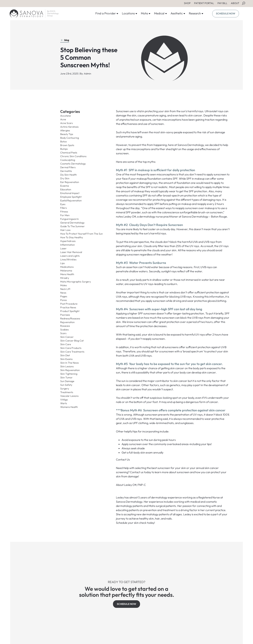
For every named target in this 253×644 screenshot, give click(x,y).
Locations (130, 13)
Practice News (68, 307)
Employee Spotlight (71, 197)
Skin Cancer (67, 337)
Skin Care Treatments (72, 352)
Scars (63, 333)
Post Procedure (69, 304)
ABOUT (235, 3)
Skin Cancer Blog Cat (72, 341)
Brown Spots (67, 145)
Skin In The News (69, 363)
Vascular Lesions (69, 396)
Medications (67, 267)
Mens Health (67, 274)
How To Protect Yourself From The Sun (82, 234)
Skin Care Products (71, 348)
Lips (62, 263)
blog (65, 40)
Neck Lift (65, 289)
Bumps (64, 149)
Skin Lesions (67, 366)
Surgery (65, 389)
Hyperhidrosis (68, 241)
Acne (63, 119)
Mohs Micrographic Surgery (76, 282)
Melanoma (66, 271)
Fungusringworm (69, 219)
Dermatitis (66, 171)
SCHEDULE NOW (226, 14)
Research (196, 13)
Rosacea (65, 326)
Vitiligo (64, 400)
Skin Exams (66, 359)
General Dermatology (72, 223)
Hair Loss (65, 230)
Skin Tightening (69, 374)
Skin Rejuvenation (70, 370)
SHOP (187, 3)
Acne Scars (67, 123)
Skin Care (66, 344)
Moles (64, 285)
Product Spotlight (70, 311)
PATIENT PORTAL (204, 3)
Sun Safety (66, 385)
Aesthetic (178, 13)
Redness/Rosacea (70, 318)
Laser (63, 248)
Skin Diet (65, 355)
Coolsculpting (68, 160)
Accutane (66, 116)
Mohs (146, 13)
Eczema (65, 186)
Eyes (63, 204)
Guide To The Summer (72, 226)
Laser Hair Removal (71, 252)
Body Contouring (70, 138)
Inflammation (68, 245)
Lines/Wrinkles (68, 259)
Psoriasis (65, 315)
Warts (64, 403)
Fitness (64, 212)
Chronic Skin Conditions (73, 156)
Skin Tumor (66, 377)
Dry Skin (65, 178)
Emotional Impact (70, 193)
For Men (65, 215)
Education (66, 189)
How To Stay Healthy (72, 237)
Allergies (65, 130)
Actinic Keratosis (69, 127)
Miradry (65, 278)
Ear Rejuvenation (70, 182)
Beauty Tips (67, 134)
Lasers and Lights (70, 256)
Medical (161, 13)
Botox (64, 142)
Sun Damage (67, 381)
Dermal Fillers (68, 167)
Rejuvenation (67, 322)
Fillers (64, 208)
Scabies (64, 330)
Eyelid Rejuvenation (71, 201)
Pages (64, 296)
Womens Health (69, 407)
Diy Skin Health (69, 175)
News (63, 293)
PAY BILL (222, 3)
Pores (64, 300)
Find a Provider (107, 13)
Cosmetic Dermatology (73, 164)
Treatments (67, 392)
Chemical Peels (69, 153)
